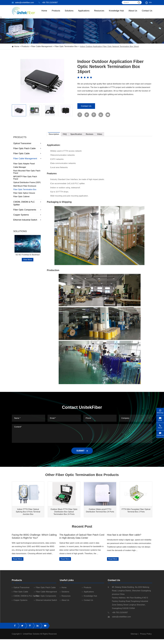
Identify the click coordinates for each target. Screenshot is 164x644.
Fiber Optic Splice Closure (24, 193)
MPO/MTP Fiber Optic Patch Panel (25, 178)
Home (44, 13)
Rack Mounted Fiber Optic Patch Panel (27, 172)
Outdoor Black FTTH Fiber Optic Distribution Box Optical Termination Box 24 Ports (64, 512)
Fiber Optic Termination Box (66, 46)
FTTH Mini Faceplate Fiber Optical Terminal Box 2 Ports (136, 510)
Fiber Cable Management (42, 46)
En (150, 2)
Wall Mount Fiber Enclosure (25, 186)
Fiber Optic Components (28, 210)
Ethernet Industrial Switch (28, 220)
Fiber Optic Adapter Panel (24, 164)
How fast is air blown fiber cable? (124, 535)
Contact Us (147, 13)
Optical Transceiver (28, 143)
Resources (99, 13)
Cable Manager (20, 167)
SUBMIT (82, 451)
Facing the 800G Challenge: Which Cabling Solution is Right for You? (34, 536)
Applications (84, 13)
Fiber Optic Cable (28, 153)
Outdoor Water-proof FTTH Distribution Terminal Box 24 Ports (100, 510)
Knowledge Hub (116, 13)
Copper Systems (28, 215)
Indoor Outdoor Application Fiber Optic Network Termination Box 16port (109, 46)
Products (25, 46)
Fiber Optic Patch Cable (28, 148)
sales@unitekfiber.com (23, 3)
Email (160, 418)
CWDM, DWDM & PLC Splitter (28, 203)
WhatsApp (160, 411)
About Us (133, 13)
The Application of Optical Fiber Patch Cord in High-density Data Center (82, 536)
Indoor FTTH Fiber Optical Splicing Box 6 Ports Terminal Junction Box (28, 512)
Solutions (69, 13)
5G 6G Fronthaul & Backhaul (28, 255)
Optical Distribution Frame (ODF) (27, 182)
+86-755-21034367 (48, 3)
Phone (160, 426)
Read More (18, 559)
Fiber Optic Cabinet (21, 197)
